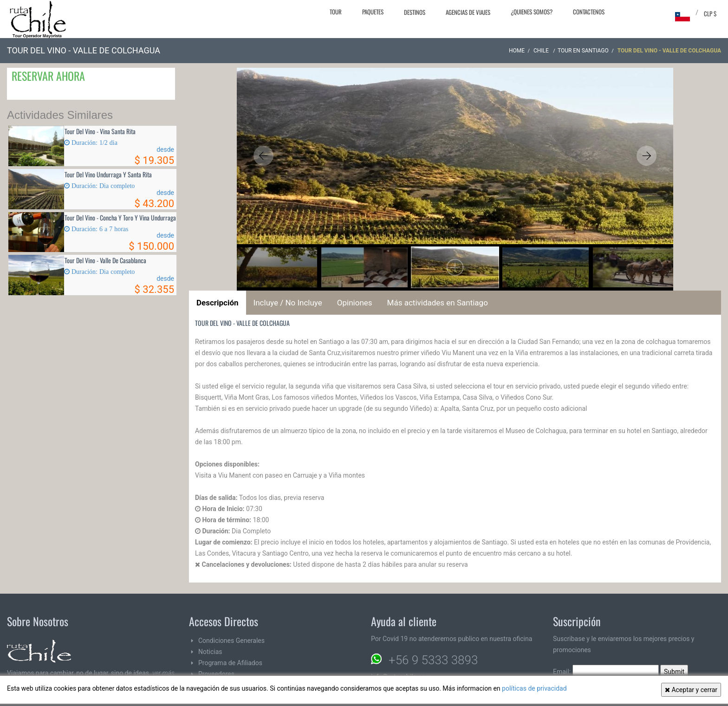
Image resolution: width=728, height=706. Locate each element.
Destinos (415, 12)
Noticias (210, 652)
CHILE (542, 51)
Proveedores (216, 674)
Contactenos (589, 12)
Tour (336, 12)
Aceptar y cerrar (691, 690)
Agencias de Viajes (468, 12)
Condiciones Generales (231, 641)
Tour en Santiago (583, 51)
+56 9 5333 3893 (433, 660)
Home (517, 51)
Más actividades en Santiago (438, 303)
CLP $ (710, 13)
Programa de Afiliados (230, 663)
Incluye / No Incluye (288, 303)
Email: (606, 672)
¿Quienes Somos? (532, 12)
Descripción (218, 303)
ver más (163, 673)
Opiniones (355, 303)
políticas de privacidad (534, 688)
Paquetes (373, 12)
